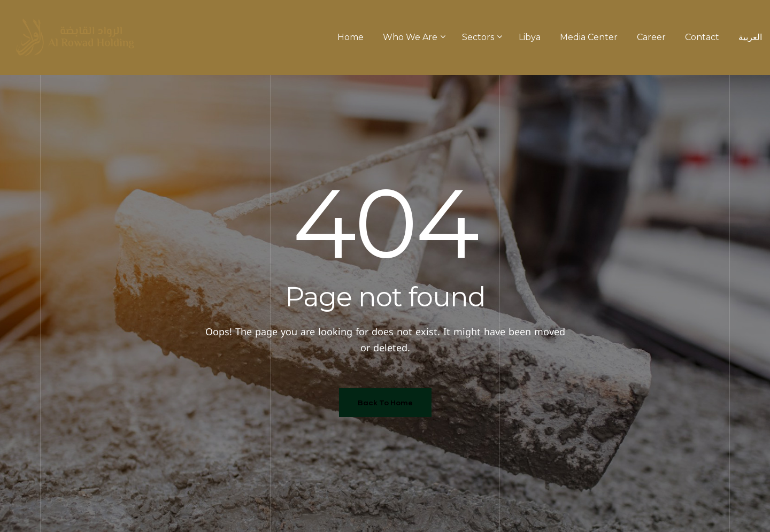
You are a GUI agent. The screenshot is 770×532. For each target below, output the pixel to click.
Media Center (589, 37)
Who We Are (413, 37)
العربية (750, 37)
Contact (702, 37)
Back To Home (385, 402)
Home (351, 37)
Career (651, 37)
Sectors (481, 37)
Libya (530, 37)
